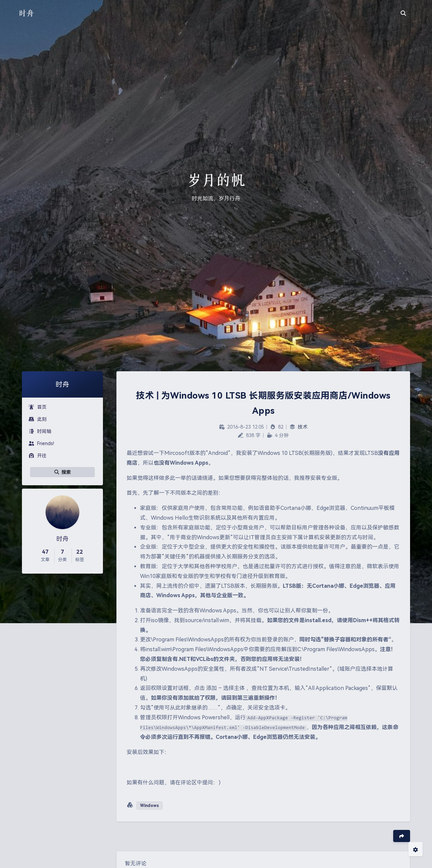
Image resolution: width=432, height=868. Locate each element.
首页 (38, 407)
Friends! (41, 443)
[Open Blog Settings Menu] (415, 849)
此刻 (38, 419)
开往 (38, 456)
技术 (303, 427)
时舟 (26, 13)
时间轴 (40, 431)
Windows (150, 806)
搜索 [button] (62, 472)
